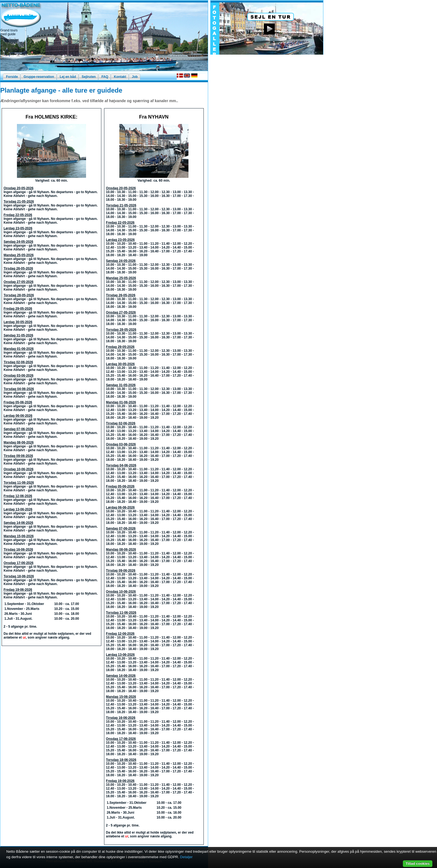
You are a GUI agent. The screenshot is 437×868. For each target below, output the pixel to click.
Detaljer (186, 857)
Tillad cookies (418, 863)
